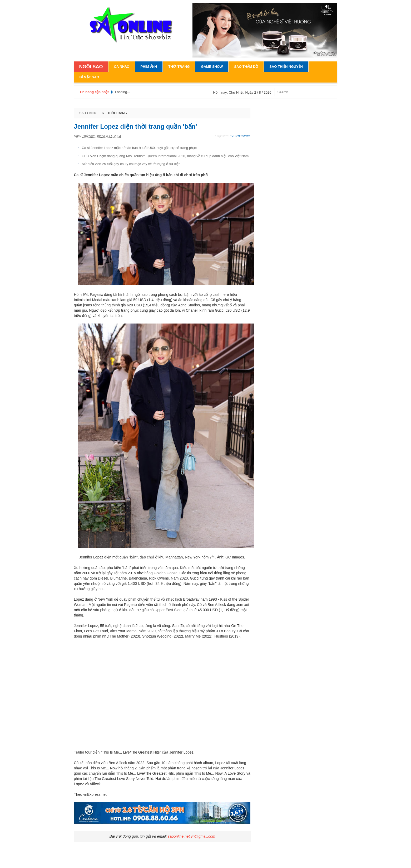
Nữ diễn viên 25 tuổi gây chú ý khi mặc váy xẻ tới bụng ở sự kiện (131, 164)
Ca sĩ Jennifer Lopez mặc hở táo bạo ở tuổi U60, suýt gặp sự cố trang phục (139, 148)
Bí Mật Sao (89, 77)
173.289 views (240, 136)
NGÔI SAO (91, 67)
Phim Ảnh (149, 67)
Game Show (212, 67)
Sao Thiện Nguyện (286, 67)
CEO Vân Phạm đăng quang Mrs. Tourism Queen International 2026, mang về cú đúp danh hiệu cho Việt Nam (165, 156)
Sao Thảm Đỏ (246, 67)
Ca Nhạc (122, 67)
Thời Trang (179, 67)
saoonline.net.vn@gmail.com (191, 836)
